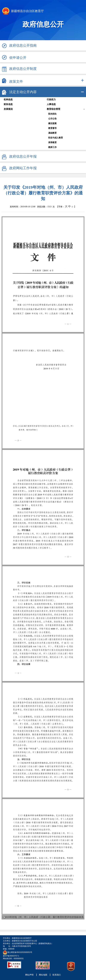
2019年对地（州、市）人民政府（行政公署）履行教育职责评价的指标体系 (44, 917)
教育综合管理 (54, 109)
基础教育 (52, 133)
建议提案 (52, 123)
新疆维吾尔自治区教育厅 (23, 11)
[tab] (43, 80)
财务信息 (8, 104)
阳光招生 (52, 114)
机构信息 (8, 100)
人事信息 (51, 104)
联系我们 (57, 975)
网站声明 (29, 975)
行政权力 (51, 100)
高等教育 (52, 142)
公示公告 (52, 119)
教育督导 (52, 128)
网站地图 (43, 975)
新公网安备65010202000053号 (20, 952)
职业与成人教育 (56, 138)
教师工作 (52, 147)
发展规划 (8, 109)
